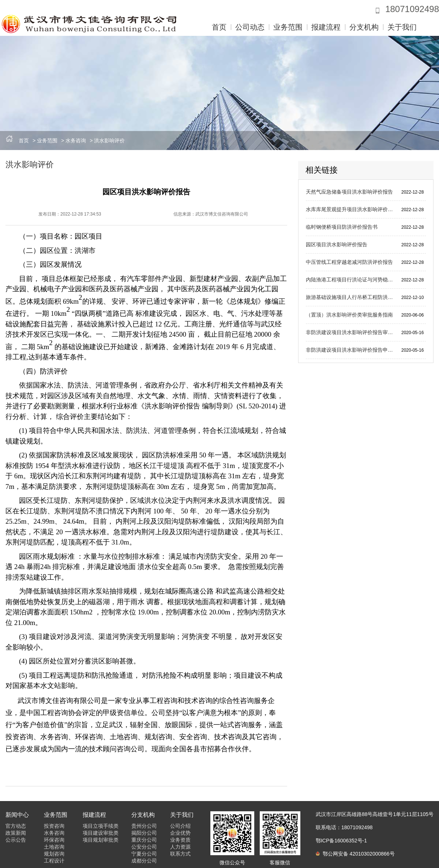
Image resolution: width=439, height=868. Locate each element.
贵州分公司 (144, 826)
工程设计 (54, 861)
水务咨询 (76, 141)
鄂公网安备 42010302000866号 (355, 854)
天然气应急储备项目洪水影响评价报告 (349, 192)
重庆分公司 (144, 840)
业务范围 (288, 27)
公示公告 (16, 840)
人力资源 (180, 847)
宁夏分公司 (144, 854)
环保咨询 (54, 840)
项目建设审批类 (101, 833)
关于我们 (402, 27)
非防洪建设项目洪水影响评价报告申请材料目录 (351, 350)
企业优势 (180, 833)
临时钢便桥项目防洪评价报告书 (342, 227)
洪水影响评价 (109, 141)
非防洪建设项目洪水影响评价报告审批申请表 (351, 332)
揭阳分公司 (144, 833)
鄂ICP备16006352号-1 (341, 841)
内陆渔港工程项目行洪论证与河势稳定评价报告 (351, 280)
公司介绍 (180, 826)
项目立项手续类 (101, 826)
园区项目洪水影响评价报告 (337, 244)
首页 (219, 27)
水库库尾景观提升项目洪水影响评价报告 (351, 209)
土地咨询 (54, 847)
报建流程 (326, 27)
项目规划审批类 (101, 840)
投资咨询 (54, 826)
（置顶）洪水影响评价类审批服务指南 (349, 315)
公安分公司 (144, 847)
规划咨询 (54, 854)
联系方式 (180, 854)
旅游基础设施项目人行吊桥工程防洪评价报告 (351, 297)
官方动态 (16, 826)
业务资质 (180, 840)
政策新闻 (16, 833)
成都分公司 (144, 861)
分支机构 (364, 27)
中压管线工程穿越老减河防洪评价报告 (349, 262)
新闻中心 (17, 815)
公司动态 (250, 27)
